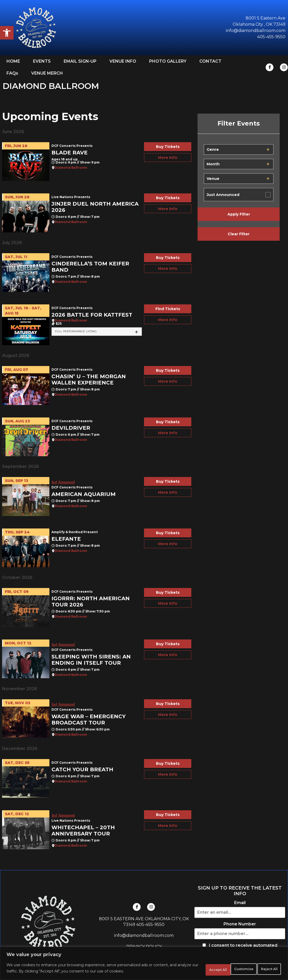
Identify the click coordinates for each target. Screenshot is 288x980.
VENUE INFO (123, 61)
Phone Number (240, 924)
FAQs (12, 73)
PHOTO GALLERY (168, 61)
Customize (192, 969)
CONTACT (210, 61)
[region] (144, 965)
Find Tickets (168, 309)
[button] (7, 33)
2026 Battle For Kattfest (92, 315)
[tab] (97, 332)
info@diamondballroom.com (144, 935)
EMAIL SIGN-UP (80, 61)
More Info (168, 158)
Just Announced (223, 195)
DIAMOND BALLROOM (51, 86)
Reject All (228, 969)
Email (240, 903)
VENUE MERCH (47, 73)
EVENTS (42, 61)
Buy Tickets (168, 147)
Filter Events (239, 123)
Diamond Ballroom (71, 168)
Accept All (264, 969)
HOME (13, 61)
